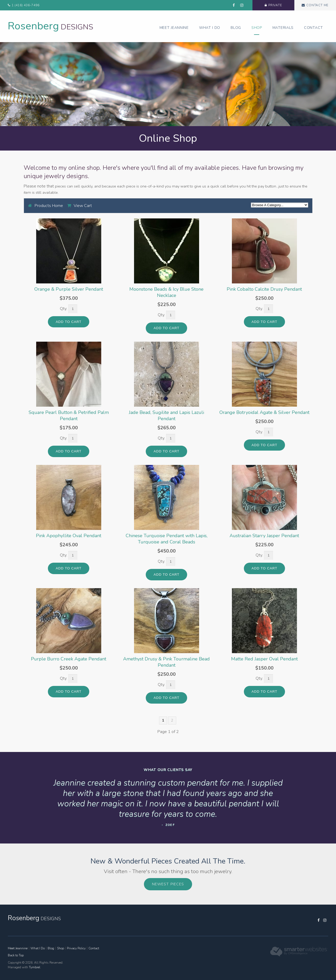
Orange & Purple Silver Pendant (69, 289)
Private (270, 5)
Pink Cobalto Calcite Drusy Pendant (264, 289)
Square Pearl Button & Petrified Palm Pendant (69, 416)
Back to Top (16, 955)
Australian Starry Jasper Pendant (264, 536)
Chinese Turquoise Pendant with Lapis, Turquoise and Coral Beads (167, 539)
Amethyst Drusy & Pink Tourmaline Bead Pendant (166, 662)
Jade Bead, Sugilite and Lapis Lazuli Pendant (166, 416)
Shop (257, 28)
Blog (236, 28)
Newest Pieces (168, 884)
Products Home (49, 206)
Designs (50, 27)
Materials (283, 28)
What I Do (210, 28)
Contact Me (316, 5)
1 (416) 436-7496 (26, 5)
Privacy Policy (76, 948)
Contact (313, 28)
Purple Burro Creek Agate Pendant (69, 659)
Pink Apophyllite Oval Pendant (69, 536)
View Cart (83, 206)
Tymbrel (35, 967)
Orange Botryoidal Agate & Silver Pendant (264, 412)
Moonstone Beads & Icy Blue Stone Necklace (166, 292)
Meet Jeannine (174, 28)
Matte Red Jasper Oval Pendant (264, 659)
